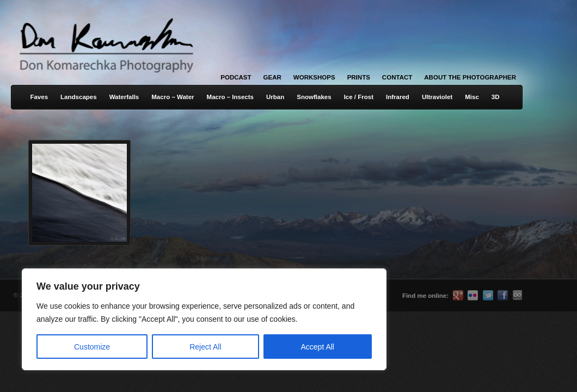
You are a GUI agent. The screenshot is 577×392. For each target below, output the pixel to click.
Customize (92, 347)
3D (496, 97)
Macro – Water (173, 97)
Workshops (314, 77)
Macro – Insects (230, 97)
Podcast (236, 77)
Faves (39, 97)
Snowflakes (314, 97)
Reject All (205, 347)
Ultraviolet (437, 97)
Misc (472, 97)
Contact (397, 77)
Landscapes (79, 97)
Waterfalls (124, 97)
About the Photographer (470, 77)
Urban (275, 97)
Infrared (398, 97)
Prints (359, 77)
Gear (272, 77)
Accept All (318, 347)
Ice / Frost (359, 97)
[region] (142, 319)
